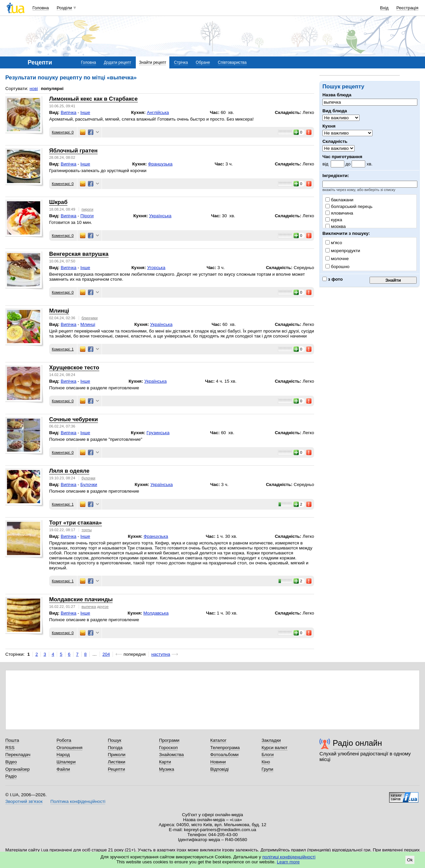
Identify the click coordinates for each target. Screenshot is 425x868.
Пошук (115, 740)
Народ (63, 755)
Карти (165, 762)
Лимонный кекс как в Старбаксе (93, 99)
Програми (169, 740)
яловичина (339, 213)
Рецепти (117, 769)
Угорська (156, 268)
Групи (267, 769)
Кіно (266, 762)
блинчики (90, 318)
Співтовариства (232, 62)
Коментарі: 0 (63, 132)
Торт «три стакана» (76, 523)
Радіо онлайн (357, 743)
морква (336, 226)
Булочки (89, 484)
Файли (63, 769)
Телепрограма (225, 748)
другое (103, 607)
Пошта (12, 740)
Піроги (87, 216)
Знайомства (171, 755)
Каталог (218, 740)
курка (334, 220)
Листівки (117, 762)
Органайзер (17, 769)
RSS (10, 748)
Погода (115, 748)
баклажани (339, 200)
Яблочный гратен (73, 151)
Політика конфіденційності (78, 801)
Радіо (11, 776)
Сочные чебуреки (74, 419)
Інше (85, 112)
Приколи (117, 755)
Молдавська (156, 613)
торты (87, 530)
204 (106, 654)
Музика (167, 769)
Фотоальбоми (224, 755)
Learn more (288, 862)
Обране (203, 62)
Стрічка (181, 62)
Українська (160, 216)
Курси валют (275, 748)
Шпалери (66, 762)
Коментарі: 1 (63, 349)
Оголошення (69, 748)
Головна (41, 8)
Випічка (69, 112)
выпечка (89, 607)
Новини (218, 762)
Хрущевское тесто (74, 368)
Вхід (384, 8)
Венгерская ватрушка (79, 254)
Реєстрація (407, 8)
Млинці (59, 311)
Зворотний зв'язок (24, 801)
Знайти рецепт (153, 62)
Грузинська (158, 433)
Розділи (64, 8)
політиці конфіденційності (289, 857)
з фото (333, 279)
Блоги (268, 755)
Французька (160, 164)
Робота (64, 740)
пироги (87, 209)
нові (34, 89)
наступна (161, 654)
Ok (410, 860)
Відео (11, 762)
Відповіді (219, 769)
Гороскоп (168, 748)
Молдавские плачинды (81, 599)
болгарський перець (349, 206)
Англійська (158, 112)
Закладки (271, 740)
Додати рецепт (118, 62)
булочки (88, 478)
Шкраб (58, 202)
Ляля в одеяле (69, 471)
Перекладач (18, 755)
